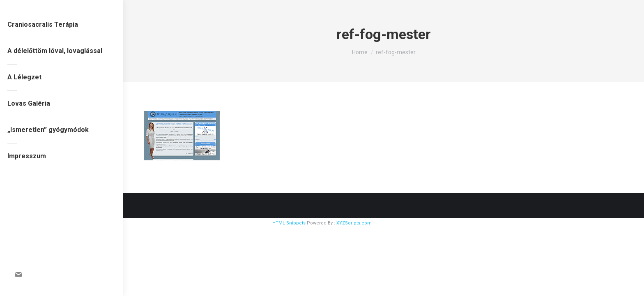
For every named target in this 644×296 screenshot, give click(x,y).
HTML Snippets (289, 223)
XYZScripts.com (354, 223)
